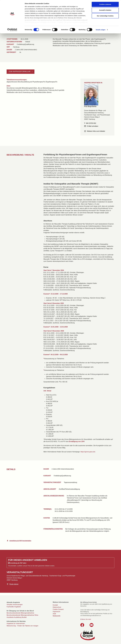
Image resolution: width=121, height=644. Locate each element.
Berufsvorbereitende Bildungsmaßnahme (20, 613)
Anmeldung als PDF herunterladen (20, 541)
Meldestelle (57, 616)
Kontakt (55, 605)
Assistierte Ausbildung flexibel (17, 617)
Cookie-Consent (58, 609)
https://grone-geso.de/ (88, 452)
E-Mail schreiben (93, 126)
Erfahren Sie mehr (86, 619)
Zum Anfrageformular (20, 72)
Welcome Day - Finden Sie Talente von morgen (22, 626)
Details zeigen (101, 30)
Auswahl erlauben (105, 11)
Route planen (14, 584)
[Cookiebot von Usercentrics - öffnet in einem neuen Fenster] (12, 30)
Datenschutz (57, 607)
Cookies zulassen (105, 5)
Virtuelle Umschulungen (15, 605)
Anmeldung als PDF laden (18, 563)
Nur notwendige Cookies (105, 16)
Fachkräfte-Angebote (14, 607)
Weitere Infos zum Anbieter (96, 131)
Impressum (56, 612)
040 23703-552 (91, 123)
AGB (54, 614)
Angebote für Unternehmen (16, 623)
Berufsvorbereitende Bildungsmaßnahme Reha (22, 615)
